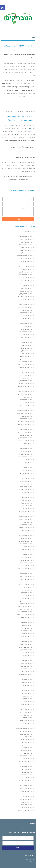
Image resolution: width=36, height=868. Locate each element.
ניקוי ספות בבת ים (27, 653)
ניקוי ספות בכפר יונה (26, 710)
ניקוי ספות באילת (27, 625)
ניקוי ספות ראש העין (26, 435)
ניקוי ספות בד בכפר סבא (25, 394)
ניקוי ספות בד (28, 231)
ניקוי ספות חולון (27, 277)
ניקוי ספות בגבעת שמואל (25, 658)
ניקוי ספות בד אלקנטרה (25, 253)
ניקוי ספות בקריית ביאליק (25, 772)
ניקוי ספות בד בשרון (26, 416)
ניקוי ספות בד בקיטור (26, 261)
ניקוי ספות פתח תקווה (26, 419)
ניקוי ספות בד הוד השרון (25, 408)
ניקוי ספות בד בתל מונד (25, 457)
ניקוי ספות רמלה (27, 555)
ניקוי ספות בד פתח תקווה (25, 421)
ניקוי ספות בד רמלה (26, 557)
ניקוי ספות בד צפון (27, 500)
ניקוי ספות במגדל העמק (25, 720)
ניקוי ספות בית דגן (27, 571)
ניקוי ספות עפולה (27, 484)
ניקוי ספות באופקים (26, 617)
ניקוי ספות (17, 135)
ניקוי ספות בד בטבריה (26, 498)
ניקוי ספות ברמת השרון (25, 799)
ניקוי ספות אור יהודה (26, 579)
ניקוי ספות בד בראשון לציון (24, 299)
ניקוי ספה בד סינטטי (26, 234)
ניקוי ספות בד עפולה (26, 487)
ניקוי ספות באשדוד (27, 631)
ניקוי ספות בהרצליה (26, 677)
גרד (12, 138)
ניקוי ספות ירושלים (27, 506)
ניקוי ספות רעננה (27, 397)
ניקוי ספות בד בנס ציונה (25, 307)
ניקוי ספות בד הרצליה (26, 375)
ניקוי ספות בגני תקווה (26, 666)
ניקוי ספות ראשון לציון (26, 294)
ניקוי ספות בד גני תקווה (25, 430)
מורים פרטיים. (8, 827)
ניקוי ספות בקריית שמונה (25, 783)
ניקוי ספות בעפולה (27, 750)
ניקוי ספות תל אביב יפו (26, 267)
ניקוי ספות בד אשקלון (26, 354)
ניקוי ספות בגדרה (27, 661)
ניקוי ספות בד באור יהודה (25, 585)
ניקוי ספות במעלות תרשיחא (24, 729)
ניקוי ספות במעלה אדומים (24, 726)
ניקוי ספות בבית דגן (26, 642)
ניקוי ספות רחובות (27, 310)
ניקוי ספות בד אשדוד (26, 345)
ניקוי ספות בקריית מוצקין (25, 778)
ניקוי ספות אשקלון (27, 351)
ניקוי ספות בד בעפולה (26, 489)
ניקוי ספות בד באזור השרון (24, 413)
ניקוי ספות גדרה (27, 318)
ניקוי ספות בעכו (28, 748)
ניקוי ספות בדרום (27, 672)
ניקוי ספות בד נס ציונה (26, 305)
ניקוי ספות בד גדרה (26, 321)
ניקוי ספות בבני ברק (26, 650)
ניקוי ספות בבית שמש (26, 644)
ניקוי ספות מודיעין (27, 522)
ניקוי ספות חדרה (27, 460)
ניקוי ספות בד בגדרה (26, 324)
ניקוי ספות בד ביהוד (26, 593)
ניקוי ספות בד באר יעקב (25, 566)
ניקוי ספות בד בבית (27, 258)
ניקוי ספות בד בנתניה (26, 449)
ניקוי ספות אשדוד (27, 343)
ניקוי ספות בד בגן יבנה (26, 332)
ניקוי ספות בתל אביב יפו (25, 810)
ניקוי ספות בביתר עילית (25, 647)
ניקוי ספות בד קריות (26, 470)
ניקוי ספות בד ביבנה (26, 340)
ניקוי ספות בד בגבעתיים (25, 544)
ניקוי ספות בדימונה (27, 669)
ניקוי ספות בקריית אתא (25, 764)
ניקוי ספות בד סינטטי (26, 250)
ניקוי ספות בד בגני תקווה (25, 432)
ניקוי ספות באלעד (27, 628)
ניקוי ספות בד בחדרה (26, 465)
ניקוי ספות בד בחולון (26, 283)
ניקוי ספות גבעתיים (27, 538)
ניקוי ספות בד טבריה (26, 495)
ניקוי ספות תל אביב (26, 269)
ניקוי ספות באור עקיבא (25, 623)
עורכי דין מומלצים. (29, 827)
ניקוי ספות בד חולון (26, 280)
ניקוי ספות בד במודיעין (26, 527)
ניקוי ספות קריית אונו (26, 609)
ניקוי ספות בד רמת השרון (25, 383)
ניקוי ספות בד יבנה (27, 337)
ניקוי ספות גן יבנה (27, 326)
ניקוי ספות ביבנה (27, 696)
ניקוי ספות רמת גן (27, 530)
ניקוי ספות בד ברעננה (26, 402)
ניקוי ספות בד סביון (27, 598)
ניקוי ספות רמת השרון (26, 381)
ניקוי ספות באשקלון (26, 633)
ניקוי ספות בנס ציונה (26, 734)
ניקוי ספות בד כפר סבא (25, 392)
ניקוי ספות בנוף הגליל (26, 731)
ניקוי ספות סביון (28, 595)
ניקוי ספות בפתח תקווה (25, 756)
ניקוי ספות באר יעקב (26, 563)
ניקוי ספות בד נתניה (26, 446)
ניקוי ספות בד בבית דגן (25, 576)
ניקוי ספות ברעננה (27, 802)
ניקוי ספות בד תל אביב (26, 272)
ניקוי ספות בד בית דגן (26, 574)
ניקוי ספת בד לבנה (27, 242)
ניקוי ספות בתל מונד (26, 813)
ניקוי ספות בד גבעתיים (26, 541)
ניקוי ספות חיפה (27, 476)
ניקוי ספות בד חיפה (26, 479)
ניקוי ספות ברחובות (26, 791)
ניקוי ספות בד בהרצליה (25, 378)
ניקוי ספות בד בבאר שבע (25, 364)
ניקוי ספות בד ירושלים (26, 508)
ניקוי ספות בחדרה (27, 680)
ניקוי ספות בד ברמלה (26, 560)
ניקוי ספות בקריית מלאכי (25, 780)
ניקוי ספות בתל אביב (26, 807)
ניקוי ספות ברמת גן (26, 797)
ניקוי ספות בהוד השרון (26, 674)
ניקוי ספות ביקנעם (27, 704)
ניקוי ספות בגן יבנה (27, 663)
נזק (30, 129)
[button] (2, 7)
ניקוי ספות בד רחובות (26, 313)
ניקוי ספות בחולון (27, 682)
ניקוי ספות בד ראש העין (25, 438)
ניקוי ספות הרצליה (27, 373)
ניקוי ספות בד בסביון (26, 601)
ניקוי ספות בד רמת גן (26, 533)
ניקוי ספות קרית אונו (26, 604)
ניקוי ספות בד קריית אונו (25, 612)
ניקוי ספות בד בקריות (26, 473)
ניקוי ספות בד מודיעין (26, 525)
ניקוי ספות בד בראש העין (25, 441)
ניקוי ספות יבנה (28, 335)
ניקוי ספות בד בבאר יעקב (25, 568)
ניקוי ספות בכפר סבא (26, 712)
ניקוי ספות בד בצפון (26, 503)
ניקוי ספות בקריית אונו (26, 761)
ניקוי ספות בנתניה (27, 742)
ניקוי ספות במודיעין (26, 723)
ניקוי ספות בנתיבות (27, 739)
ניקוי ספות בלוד (28, 718)
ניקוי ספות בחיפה (27, 685)
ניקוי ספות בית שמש (26, 514)
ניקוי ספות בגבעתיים (26, 655)
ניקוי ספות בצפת (27, 759)
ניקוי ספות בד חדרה (26, 462)
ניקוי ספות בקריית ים (26, 775)
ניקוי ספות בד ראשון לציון (25, 296)
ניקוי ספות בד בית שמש (25, 517)
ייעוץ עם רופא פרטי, (18, 827)
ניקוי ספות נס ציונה (26, 302)
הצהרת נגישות (30, 859)
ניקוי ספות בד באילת (26, 367)
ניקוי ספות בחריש (27, 688)
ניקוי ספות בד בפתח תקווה (24, 424)
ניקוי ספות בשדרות (27, 805)
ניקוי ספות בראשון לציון (25, 786)
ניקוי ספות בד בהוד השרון (25, 411)
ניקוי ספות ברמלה (27, 794)
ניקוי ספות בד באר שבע (25, 362)
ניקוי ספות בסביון (27, 745)
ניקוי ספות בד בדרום (26, 370)
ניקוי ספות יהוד (28, 587)
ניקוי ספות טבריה (27, 492)
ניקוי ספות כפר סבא (26, 389)
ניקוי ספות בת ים (27, 286)
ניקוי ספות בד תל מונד (26, 454)
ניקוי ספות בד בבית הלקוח (24, 256)
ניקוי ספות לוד (28, 547)
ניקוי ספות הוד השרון (26, 405)
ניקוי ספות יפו (28, 264)
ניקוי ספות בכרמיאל (26, 715)
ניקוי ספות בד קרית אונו (25, 606)
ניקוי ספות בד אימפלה (26, 248)
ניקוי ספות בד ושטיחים (26, 237)
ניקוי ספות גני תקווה (26, 427)
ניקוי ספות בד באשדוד (26, 348)
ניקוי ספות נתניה (27, 443)
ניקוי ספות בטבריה (27, 691)
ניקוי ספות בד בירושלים (25, 511)
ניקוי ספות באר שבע (26, 359)
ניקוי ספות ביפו (28, 701)
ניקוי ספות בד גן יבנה (26, 329)
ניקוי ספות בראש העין (26, 788)
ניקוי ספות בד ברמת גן (26, 536)
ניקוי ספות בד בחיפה (26, 481)
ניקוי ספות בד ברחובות (25, 315)
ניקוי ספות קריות (27, 468)
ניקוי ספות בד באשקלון (25, 356)
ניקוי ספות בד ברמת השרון (24, 386)
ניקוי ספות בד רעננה (26, 400)
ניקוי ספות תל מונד (26, 451)
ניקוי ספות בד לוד (27, 549)
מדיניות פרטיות (30, 861)
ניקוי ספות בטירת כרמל (25, 693)
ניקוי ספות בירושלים (26, 707)
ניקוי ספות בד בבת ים (26, 291)
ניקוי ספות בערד (27, 753)
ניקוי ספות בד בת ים (26, 288)
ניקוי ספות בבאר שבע (26, 639)
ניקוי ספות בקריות (27, 769)
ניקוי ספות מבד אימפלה (25, 245)
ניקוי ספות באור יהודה (26, 620)
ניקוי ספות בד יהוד (27, 590)
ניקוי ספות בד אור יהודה (25, 582)
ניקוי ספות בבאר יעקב (26, 636)
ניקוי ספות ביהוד (27, 699)
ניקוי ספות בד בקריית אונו (25, 614)
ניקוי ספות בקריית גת (26, 767)
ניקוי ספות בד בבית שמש (25, 519)
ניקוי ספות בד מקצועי (26, 239)
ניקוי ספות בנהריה (27, 737)
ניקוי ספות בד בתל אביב (25, 275)
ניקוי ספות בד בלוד (27, 552)
